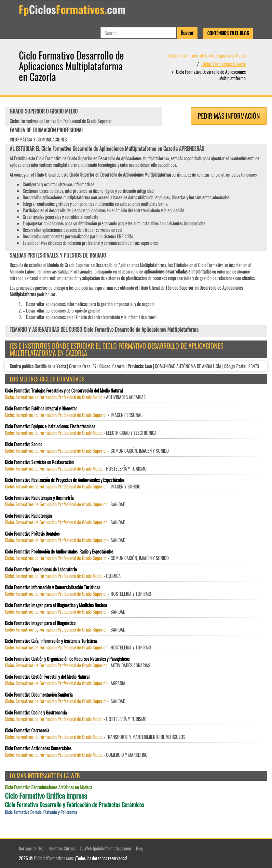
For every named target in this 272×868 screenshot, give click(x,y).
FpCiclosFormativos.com (54, 858)
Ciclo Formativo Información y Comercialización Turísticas (52, 587)
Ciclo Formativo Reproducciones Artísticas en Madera (48, 787)
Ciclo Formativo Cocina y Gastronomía (36, 713)
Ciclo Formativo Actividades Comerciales (38, 748)
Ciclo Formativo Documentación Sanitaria (39, 695)
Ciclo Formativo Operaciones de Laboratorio (41, 569)
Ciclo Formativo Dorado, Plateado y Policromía (41, 812)
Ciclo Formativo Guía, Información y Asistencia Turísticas (51, 641)
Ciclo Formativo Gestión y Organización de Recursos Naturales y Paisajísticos (67, 659)
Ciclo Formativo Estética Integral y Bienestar (41, 408)
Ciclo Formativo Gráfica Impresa (46, 796)
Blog (140, 848)
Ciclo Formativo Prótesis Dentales (32, 534)
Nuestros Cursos (62, 848)
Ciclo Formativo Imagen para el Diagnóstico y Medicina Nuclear (56, 605)
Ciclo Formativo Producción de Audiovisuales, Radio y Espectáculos (59, 552)
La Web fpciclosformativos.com (105, 848)
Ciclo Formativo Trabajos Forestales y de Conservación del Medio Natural (64, 391)
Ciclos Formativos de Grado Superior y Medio (207, 55)
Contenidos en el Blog (228, 33)
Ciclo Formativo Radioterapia (28, 516)
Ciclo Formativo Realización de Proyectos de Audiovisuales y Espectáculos (65, 480)
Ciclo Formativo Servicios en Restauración (39, 462)
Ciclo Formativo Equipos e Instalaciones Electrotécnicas (50, 426)
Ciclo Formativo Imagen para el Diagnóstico (40, 623)
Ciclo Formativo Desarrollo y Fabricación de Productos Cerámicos (75, 805)
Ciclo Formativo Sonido (24, 444)
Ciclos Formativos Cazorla (224, 64)
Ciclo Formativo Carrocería (27, 730)
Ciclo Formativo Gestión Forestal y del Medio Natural (47, 677)
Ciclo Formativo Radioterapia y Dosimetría (39, 498)
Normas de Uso (31, 848)
